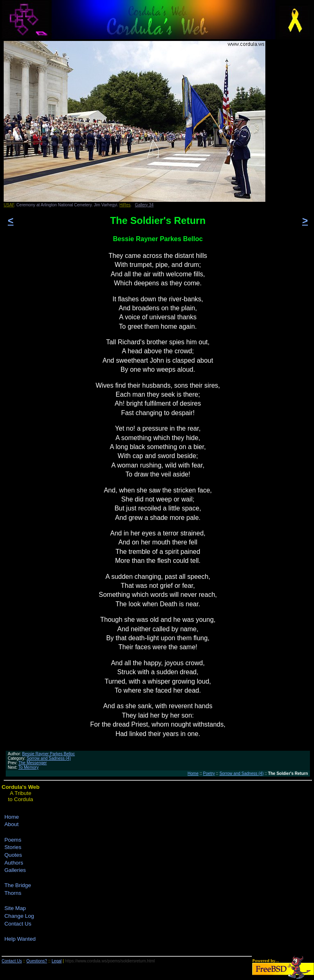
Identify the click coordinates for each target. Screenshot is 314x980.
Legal (56, 961)
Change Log (19, 916)
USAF (9, 205)
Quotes (13, 855)
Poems (13, 840)
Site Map (15, 908)
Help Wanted (20, 939)
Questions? (37, 961)
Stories (13, 847)
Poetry (209, 773)
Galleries (15, 870)
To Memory (28, 767)
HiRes (125, 205)
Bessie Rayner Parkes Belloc (48, 754)
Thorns (13, 893)
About (12, 824)
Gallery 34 (144, 205)
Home (193, 773)
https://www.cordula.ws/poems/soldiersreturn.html (110, 961)
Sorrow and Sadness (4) (49, 758)
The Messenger (33, 763)
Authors (14, 863)
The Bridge (18, 885)
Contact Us (18, 924)
